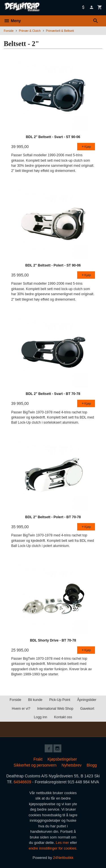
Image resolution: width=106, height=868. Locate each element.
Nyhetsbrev (72, 765)
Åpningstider (87, 700)
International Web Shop (55, 709)
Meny (12, 21)
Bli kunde (35, 700)
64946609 (22, 782)
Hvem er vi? (21, 709)
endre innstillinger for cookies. (53, 848)
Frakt (38, 759)
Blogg (92, 765)
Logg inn (41, 717)
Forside (9, 31)
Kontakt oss (63, 717)
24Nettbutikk (63, 858)
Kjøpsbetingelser (62, 759)
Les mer (63, 843)
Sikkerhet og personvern (35, 765)
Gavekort (87, 709)
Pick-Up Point (60, 700)
